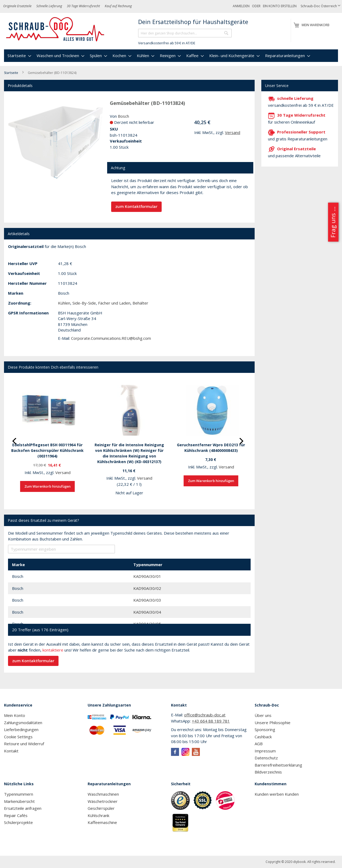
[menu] (171, 56)
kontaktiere (53, 650)
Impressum (265, 751)
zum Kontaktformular (136, 206)
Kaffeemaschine (102, 822)
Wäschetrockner (103, 801)
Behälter (140, 303)
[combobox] (185, 33)
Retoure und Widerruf (24, 744)
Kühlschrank (98, 815)
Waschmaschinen (103, 794)
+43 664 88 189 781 (211, 721)
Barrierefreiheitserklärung (278, 765)
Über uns (263, 715)
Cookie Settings (18, 737)
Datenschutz (266, 758)
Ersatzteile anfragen (23, 808)
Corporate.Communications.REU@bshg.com (111, 338)
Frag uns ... (333, 222)
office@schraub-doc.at (205, 715)
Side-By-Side (84, 303)
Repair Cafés (16, 815)
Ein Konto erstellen (280, 6)
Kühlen (64, 303)
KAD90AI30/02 (147, 588)
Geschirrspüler (101, 808)
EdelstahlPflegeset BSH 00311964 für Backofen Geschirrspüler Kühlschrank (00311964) (47, 450)
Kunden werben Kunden (277, 794)
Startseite (11, 73)
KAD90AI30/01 (147, 576)
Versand (233, 132)
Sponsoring (265, 729)
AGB (259, 744)
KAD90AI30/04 (147, 612)
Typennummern (19, 794)
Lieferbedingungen (21, 729)
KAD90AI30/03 (147, 600)
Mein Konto (15, 715)
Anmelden (241, 6)
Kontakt (11, 751)
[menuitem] (19, 56)
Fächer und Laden (114, 303)
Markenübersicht (19, 801)
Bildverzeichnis (268, 772)
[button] (320, 6)
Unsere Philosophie (273, 723)
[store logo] (55, 29)
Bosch (123, 116)
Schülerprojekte (18, 822)
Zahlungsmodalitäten (23, 723)
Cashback (263, 737)
